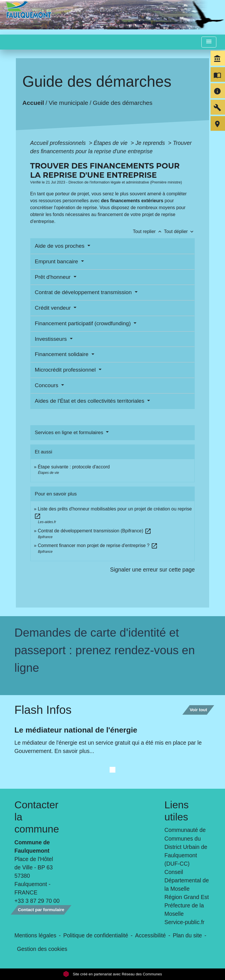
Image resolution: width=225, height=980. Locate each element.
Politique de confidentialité (96, 935)
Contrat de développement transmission (84, 292)
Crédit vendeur (54, 308)
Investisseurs (52, 339)
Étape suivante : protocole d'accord (74, 467)
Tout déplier (179, 231)
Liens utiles (177, 811)
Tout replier (148, 231)
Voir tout (198, 710)
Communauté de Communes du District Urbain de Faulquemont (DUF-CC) (186, 847)
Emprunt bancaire (57, 261)
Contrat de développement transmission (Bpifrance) (95, 531)
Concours (47, 385)
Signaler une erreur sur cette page (153, 570)
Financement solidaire (62, 354)
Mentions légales (35, 935)
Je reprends (151, 143)
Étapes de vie (111, 143)
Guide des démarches (122, 102)
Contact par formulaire (41, 910)
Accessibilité (150, 935)
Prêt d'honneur (54, 277)
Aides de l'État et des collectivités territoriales (90, 401)
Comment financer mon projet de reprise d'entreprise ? (98, 545)
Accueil (33, 102)
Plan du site (187, 935)
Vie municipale (68, 102)
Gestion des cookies (42, 949)
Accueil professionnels (59, 143)
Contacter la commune (37, 817)
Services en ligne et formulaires (70, 433)
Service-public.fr (184, 922)
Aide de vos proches (60, 246)
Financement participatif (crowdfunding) (84, 323)
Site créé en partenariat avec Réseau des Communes (113, 974)
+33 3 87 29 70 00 (37, 901)
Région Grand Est (187, 897)
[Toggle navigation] (209, 42)
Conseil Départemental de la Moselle (187, 880)
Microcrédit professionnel (66, 370)
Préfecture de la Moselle (184, 910)
